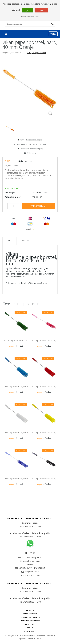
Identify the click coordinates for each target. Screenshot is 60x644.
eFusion (39, 639)
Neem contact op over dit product (31, 144)
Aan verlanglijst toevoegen (31, 140)
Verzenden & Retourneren (30, 617)
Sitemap (30, 628)
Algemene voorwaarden (30, 621)
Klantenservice (30, 631)
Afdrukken (31, 153)
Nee (41, 10)
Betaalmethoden (30, 614)
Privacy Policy (30, 624)
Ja (28, 10)
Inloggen (30, 610)
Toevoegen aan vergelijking (31, 149)
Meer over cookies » (30, 17)
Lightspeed (23, 639)
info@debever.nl (32, 572)
